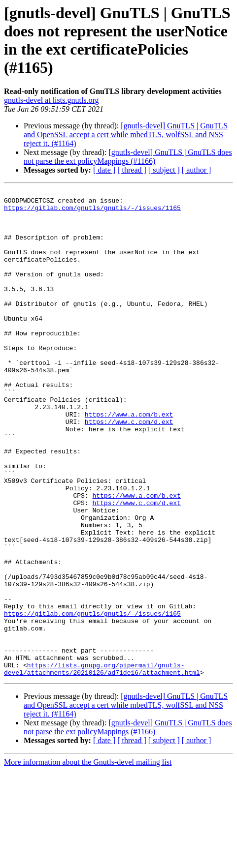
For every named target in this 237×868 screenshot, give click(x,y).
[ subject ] (164, 170)
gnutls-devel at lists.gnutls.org (51, 100)
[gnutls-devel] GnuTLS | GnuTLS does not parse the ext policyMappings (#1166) (128, 157)
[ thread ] (132, 170)
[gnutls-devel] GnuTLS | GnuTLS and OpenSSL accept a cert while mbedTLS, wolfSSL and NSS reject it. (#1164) (126, 135)
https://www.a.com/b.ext (129, 460)
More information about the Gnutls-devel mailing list (88, 859)
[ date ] (104, 170)
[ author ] (197, 170)
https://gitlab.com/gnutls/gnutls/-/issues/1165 (92, 212)
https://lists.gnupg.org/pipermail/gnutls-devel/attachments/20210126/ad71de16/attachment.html (102, 765)
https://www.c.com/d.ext (129, 469)
